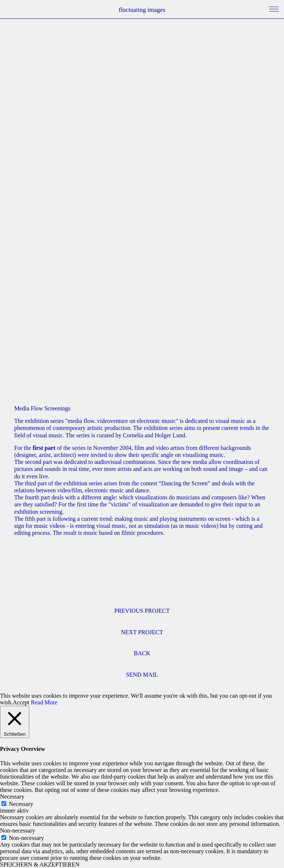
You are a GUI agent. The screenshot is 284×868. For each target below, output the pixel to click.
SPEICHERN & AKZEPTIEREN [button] (40, 864)
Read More (44, 702)
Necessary (21, 804)
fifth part (35, 519)
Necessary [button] (12, 797)
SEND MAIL (142, 675)
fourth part (37, 497)
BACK (142, 653)
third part (36, 483)
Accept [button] (21, 702)
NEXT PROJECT (142, 632)
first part (44, 448)
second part (38, 462)
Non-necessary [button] (18, 831)
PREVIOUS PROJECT (142, 611)
